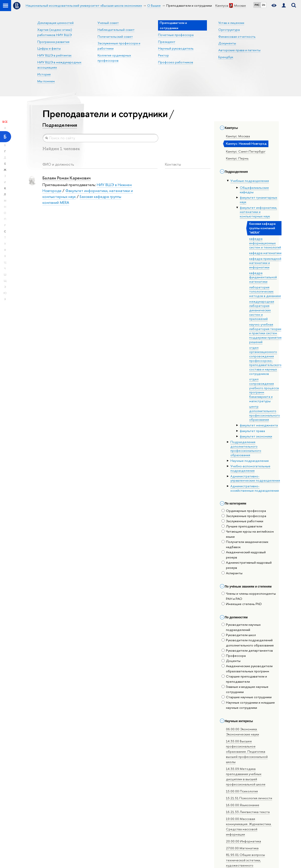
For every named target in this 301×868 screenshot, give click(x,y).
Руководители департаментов (247, 650)
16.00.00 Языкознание (243, 805)
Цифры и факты (49, 48)
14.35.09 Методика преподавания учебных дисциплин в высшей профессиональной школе (246, 776)
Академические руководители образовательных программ (247, 668)
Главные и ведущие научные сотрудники (245, 689)
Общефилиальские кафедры (254, 190)
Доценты (231, 661)
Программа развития (53, 42)
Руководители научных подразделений (241, 627)
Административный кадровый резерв (247, 565)
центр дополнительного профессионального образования (265, 413)
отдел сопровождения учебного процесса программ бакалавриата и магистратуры (264, 390)
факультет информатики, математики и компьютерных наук (258, 212)
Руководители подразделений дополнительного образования (248, 643)
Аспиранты (232, 573)
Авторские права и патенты (239, 50)
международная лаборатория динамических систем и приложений (262, 310)
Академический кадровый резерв (244, 555)
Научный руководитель (176, 48)
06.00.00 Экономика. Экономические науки (242, 732)
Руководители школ (239, 635)
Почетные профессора (176, 35)
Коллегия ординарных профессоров (114, 58)
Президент (167, 42)
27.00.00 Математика (242, 848)
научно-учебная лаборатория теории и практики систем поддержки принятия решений (265, 333)
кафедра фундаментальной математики (263, 277)
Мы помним (46, 81)
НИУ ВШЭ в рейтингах (54, 55)
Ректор (163, 55)
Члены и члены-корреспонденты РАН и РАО (249, 596)
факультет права (252, 431)
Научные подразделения (250, 461)
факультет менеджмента (259, 425)
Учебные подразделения (250, 181)
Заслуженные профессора (244, 516)
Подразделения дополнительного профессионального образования (246, 448)
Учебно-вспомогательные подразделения (250, 468)
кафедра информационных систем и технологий (265, 243)
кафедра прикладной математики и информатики (265, 263)
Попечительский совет (115, 36)
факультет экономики (256, 436)
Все (5, 122)
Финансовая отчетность (237, 36)
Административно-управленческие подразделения (255, 478)
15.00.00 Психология (242, 791)
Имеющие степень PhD (242, 604)
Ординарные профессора (244, 511)
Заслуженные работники (242, 521)
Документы (227, 43)
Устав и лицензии (231, 23)
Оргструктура (229, 30)
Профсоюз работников (176, 62)
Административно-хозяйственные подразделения (255, 488)
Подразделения (60, 125)
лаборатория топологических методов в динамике (265, 291)
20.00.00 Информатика (243, 841)
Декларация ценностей (55, 23)
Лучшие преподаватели (242, 526)
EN (264, 5)
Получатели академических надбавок (245, 544)
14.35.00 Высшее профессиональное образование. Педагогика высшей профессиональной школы (247, 751)
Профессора (234, 656)
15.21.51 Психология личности (249, 798)
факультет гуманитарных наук (259, 200)
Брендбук (226, 57)
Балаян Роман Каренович (67, 178)
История (44, 74)
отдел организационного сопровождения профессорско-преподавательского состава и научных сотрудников (265, 361)
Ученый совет (108, 23)
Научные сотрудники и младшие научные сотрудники (248, 705)
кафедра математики (265, 253)
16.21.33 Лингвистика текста (248, 812)
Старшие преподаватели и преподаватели (244, 679)
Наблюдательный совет (116, 30)
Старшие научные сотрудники (247, 697)
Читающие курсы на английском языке (248, 534)
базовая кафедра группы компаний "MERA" (262, 228)
